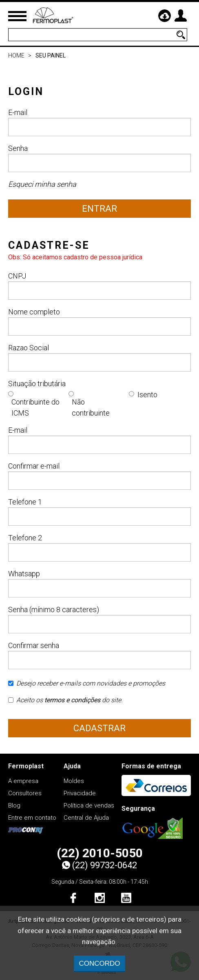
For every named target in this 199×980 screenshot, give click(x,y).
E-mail (99, 122)
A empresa (23, 781)
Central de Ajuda (86, 818)
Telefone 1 (99, 512)
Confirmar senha (99, 655)
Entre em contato (32, 818)
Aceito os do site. (65, 703)
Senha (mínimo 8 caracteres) (99, 619)
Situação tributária (37, 384)
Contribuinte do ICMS (35, 407)
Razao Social (99, 357)
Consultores (25, 793)
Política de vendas (89, 805)
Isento (147, 395)
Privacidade (80, 793)
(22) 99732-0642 (99, 865)
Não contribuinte (91, 407)
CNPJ (99, 286)
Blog (14, 805)
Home (16, 55)
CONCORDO (99, 963)
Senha (99, 158)
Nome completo (99, 322)
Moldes (74, 781)
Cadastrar (99, 728)
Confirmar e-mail (99, 476)
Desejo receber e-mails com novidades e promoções (87, 686)
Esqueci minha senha (42, 184)
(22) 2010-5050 (100, 853)
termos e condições (72, 700)
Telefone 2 (99, 548)
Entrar (99, 209)
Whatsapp (99, 583)
